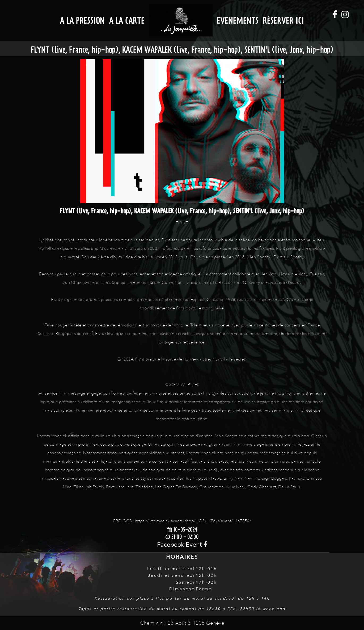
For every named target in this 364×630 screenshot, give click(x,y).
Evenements (238, 20)
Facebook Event (182, 545)
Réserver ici (283, 20)
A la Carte (127, 20)
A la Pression (82, 20)
